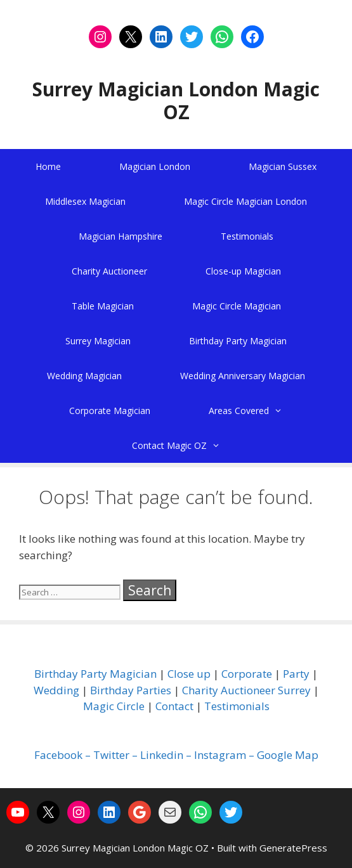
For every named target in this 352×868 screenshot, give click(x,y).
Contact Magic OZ (191, 445)
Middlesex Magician (85, 201)
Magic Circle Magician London (245, 201)
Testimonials (247, 236)
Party (296, 674)
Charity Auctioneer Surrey (246, 690)
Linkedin (162, 755)
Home (48, 166)
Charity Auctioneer (109, 271)
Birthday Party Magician (238, 341)
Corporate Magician (110, 411)
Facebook (58, 755)
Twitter (111, 755)
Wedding (56, 690)
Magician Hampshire (121, 236)
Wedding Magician (84, 376)
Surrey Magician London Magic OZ (176, 100)
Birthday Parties (131, 690)
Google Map (288, 755)
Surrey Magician (98, 341)
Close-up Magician (243, 271)
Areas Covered (260, 411)
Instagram (220, 755)
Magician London (155, 166)
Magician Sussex (283, 166)
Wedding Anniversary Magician (243, 376)
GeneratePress (293, 848)
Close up (189, 674)
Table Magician (103, 306)
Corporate (247, 674)
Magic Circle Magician (237, 306)
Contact (174, 706)
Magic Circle (114, 706)
